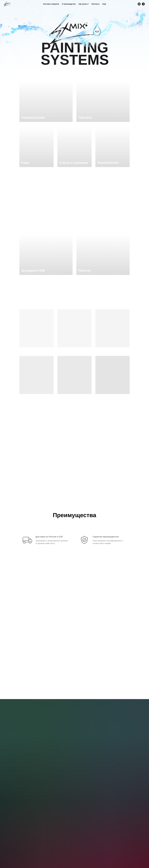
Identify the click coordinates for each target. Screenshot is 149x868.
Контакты (96, 4)
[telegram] (143, 4)
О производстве (69, 4)
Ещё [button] (104, 4)
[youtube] (139, 4)
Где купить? (84, 4)
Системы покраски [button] (51, 4)
